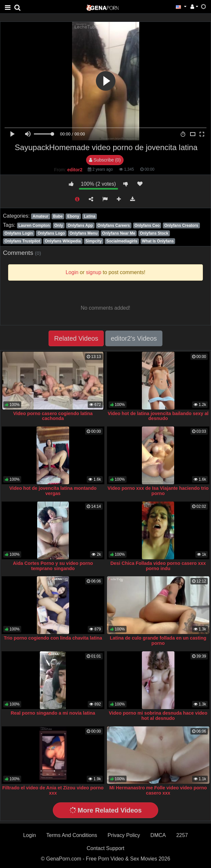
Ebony (73, 216)
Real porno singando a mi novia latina (53, 713)
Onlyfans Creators (181, 225)
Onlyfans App (80, 225)
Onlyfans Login (19, 233)
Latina (90, 216)
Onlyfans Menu (83, 233)
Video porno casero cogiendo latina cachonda (53, 416)
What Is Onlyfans (158, 241)
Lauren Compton (34, 225)
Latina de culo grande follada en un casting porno (158, 641)
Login (30, 835)
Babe (58, 216)
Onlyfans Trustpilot (22, 241)
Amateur (41, 216)
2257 (182, 835)
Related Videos (76, 338)
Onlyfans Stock (154, 233)
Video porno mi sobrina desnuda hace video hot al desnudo (158, 716)
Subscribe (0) (105, 160)
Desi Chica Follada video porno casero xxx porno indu (158, 566)
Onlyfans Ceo (147, 225)
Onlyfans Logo (51, 233)
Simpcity (94, 241)
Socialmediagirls (122, 241)
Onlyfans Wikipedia (63, 241)
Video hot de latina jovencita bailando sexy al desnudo (158, 416)
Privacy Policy (124, 835)
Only (59, 225)
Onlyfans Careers (114, 225)
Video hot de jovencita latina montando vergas (53, 491)
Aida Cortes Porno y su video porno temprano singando (53, 566)
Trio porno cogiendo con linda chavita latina (53, 638)
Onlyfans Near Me (119, 233)
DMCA (158, 835)
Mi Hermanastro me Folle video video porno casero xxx (158, 790)
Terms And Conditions (72, 835)
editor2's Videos (134, 338)
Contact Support (106, 848)
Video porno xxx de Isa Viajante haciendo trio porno (158, 491)
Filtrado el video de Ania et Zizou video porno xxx (53, 790)
